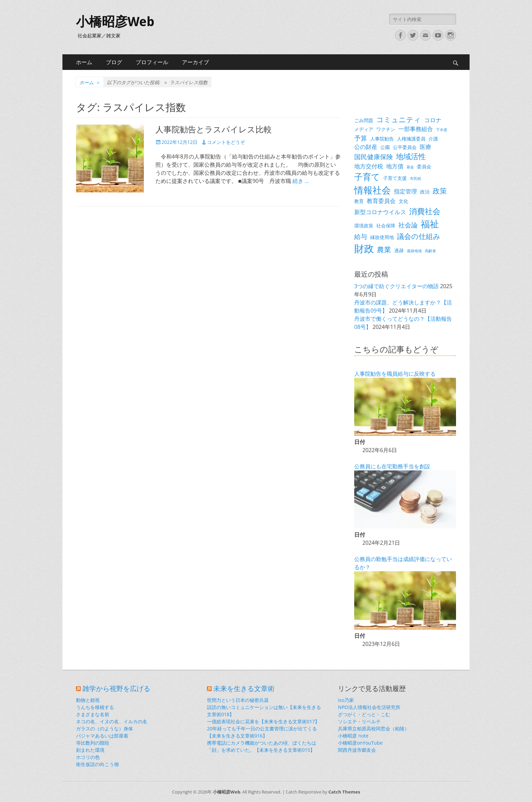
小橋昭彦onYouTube (360, 743)
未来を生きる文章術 (244, 689)
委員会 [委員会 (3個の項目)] (424, 166)
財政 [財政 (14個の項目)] (364, 248)
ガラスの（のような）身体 (104, 729)
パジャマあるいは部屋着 (102, 736)
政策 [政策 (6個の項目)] (440, 191)
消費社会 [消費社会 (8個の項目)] (425, 211)
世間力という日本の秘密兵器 (238, 700)
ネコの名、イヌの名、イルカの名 (112, 721)
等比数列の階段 (93, 743)
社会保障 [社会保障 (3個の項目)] (386, 226)
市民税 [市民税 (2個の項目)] (415, 179)
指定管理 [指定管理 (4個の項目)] (405, 191)
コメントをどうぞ (226, 142)
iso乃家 (346, 700)
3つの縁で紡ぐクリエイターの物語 (396, 286)
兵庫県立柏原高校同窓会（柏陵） (374, 729)
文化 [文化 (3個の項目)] (403, 201)
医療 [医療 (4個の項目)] (425, 147)
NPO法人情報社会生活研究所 (369, 707)
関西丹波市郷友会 (357, 750)
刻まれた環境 (90, 750)
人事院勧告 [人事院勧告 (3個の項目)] (382, 139)
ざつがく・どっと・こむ (364, 714)
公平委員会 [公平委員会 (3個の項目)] (405, 147)
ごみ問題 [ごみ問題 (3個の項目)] (364, 120)
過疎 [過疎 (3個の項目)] (399, 250)
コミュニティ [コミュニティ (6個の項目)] (399, 119)
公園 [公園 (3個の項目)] (385, 147)
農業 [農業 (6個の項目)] (384, 249)
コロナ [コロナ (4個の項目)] (433, 120)
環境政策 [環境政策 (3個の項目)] (364, 226)
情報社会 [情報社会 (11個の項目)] (373, 190)
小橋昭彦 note (353, 736)
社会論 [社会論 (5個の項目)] (408, 225)
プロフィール (152, 62)
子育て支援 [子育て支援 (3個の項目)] (395, 178)
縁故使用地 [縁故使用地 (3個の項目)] (382, 237)
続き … (301, 181)
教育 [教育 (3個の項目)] (359, 201)
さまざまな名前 (93, 714)
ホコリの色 (88, 757)
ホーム (84, 62)
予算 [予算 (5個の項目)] (361, 138)
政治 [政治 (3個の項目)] (425, 192)
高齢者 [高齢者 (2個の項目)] (430, 251)
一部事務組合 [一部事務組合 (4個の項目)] (416, 129)
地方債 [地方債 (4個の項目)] (395, 166)
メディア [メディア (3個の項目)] (364, 129)
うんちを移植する (95, 707)
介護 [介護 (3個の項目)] (433, 139)
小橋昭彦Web (115, 22)
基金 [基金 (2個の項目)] (410, 167)
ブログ (114, 62)
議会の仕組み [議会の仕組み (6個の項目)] (419, 236)
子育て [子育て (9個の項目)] (367, 177)
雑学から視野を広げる (116, 689)
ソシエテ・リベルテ (359, 721)
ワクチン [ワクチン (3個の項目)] (386, 129)
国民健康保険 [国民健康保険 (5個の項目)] (374, 157)
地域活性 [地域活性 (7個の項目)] (411, 156)
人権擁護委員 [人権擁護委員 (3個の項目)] (411, 139)
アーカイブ (195, 62)
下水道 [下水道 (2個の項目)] (442, 130)
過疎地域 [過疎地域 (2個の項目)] (414, 251)
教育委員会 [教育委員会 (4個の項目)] (381, 201)
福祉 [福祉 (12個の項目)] (430, 224)
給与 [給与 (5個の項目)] (361, 236)
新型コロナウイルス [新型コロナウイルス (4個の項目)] (380, 212)
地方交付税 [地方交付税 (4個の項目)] (369, 166)
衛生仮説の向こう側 (97, 764)
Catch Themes (344, 792)
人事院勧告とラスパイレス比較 (214, 130)
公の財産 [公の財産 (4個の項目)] (366, 147)
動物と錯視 (88, 700)
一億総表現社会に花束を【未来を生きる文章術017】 (263, 721)
